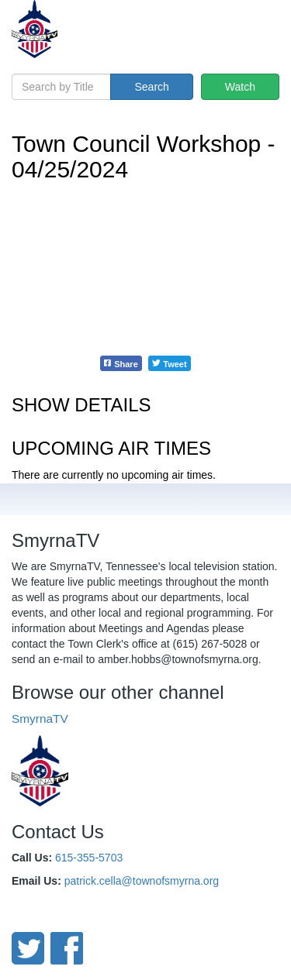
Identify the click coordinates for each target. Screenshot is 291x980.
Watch (240, 87)
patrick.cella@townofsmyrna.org (142, 881)
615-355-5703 (89, 858)
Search (151, 87)
